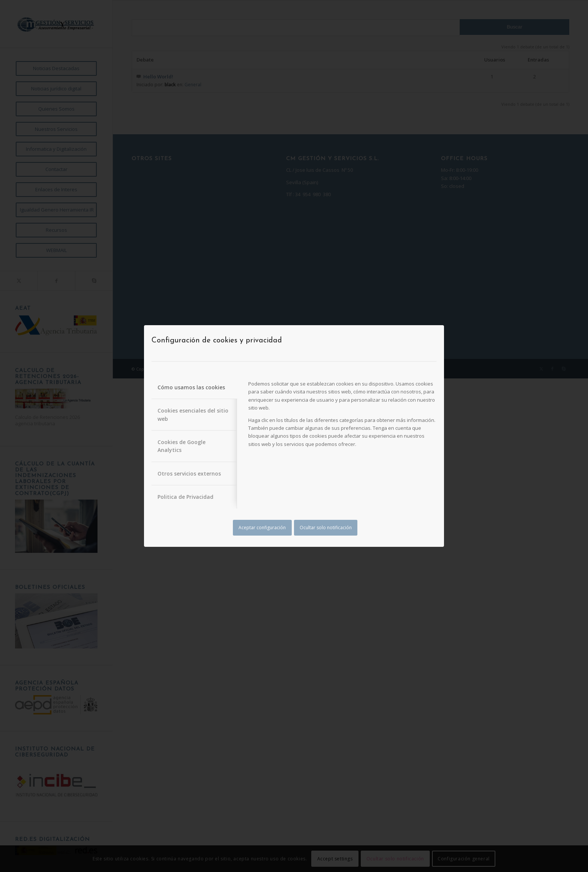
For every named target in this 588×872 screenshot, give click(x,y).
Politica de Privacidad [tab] (185, 497)
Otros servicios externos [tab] (189, 474)
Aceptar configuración (262, 528)
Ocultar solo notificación (326, 528)
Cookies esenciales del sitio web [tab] (193, 414)
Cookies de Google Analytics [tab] (181, 446)
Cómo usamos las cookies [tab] (191, 387)
